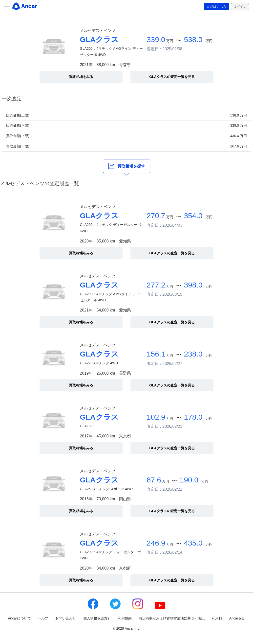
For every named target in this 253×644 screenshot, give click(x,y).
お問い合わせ (66, 618)
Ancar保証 (237, 618)
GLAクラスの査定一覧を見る (172, 77)
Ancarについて (19, 618)
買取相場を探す (127, 166)
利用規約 (125, 618)
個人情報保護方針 (97, 618)
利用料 (217, 618)
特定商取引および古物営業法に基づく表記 (172, 618)
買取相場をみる (81, 77)
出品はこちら (215, 7)
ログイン (239, 7)
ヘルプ (43, 618)
